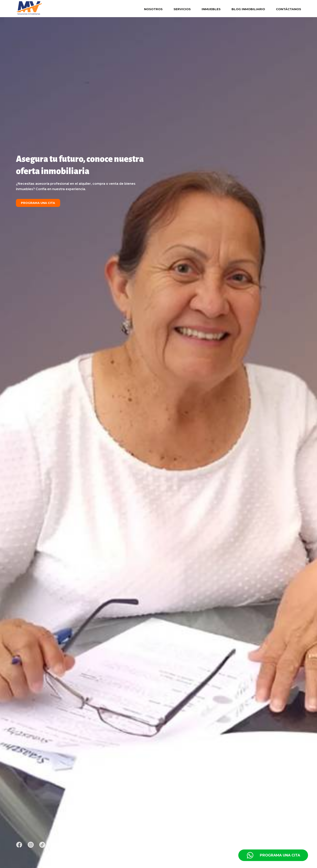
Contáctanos (289, 9)
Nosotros (153, 9)
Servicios (182, 9)
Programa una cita (38, 203)
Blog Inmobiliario (248, 9)
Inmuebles (211, 9)
